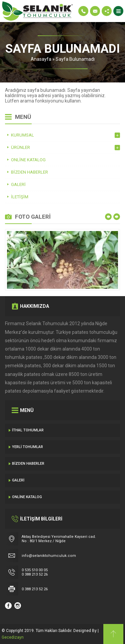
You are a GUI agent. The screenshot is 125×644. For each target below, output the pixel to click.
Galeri (18, 480)
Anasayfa (41, 59)
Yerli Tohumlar (27, 447)
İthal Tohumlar (28, 430)
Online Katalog (27, 497)
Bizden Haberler (28, 464)
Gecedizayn (13, 637)
